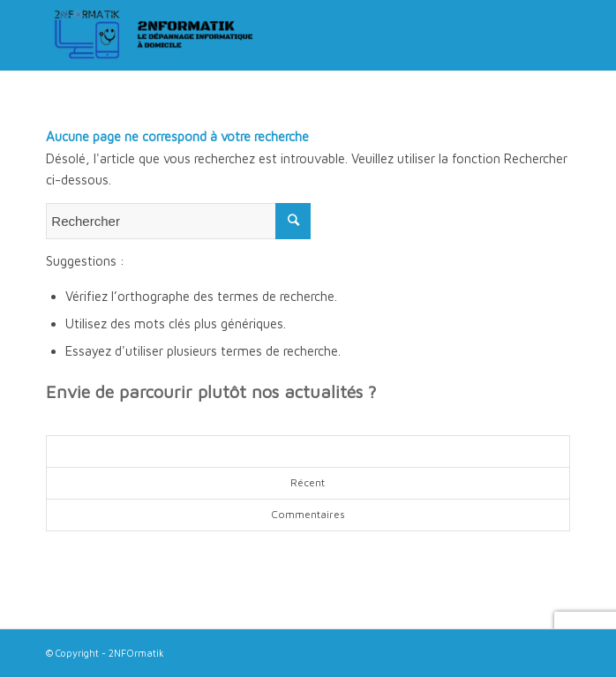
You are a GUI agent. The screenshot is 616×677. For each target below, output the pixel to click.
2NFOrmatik (136, 653)
